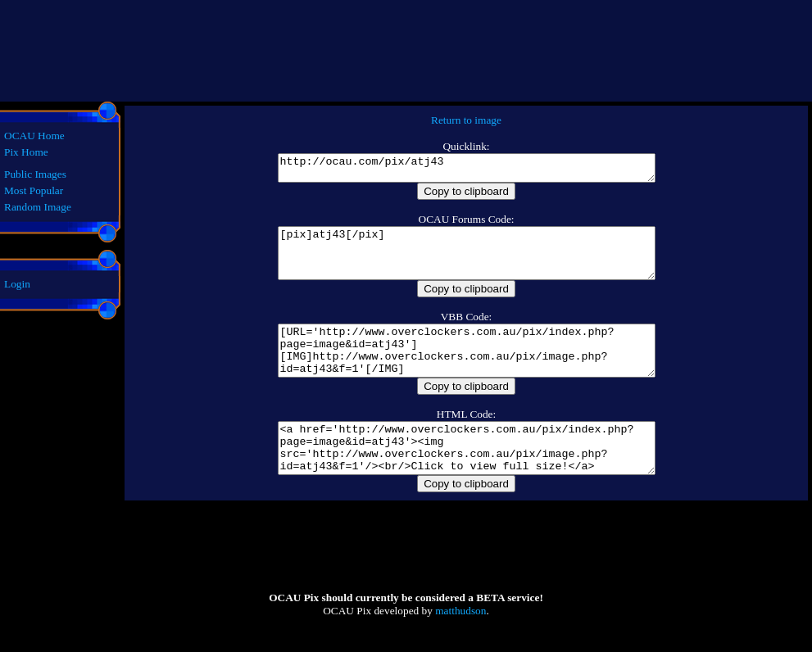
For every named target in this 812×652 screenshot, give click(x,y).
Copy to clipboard (466, 196)
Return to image (466, 120)
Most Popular (34, 190)
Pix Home (26, 152)
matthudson (460, 645)
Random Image (38, 207)
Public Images (35, 174)
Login (17, 284)
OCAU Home (34, 136)
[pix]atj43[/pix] (466, 263)
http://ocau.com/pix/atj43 (466, 170)
